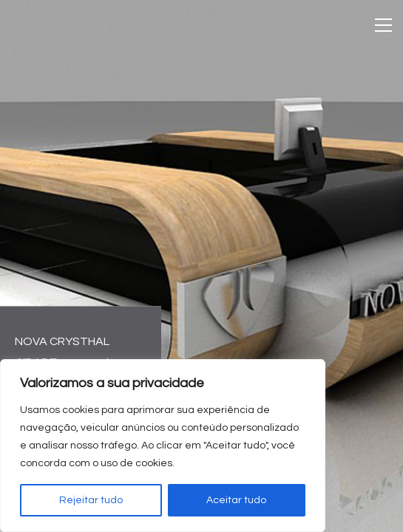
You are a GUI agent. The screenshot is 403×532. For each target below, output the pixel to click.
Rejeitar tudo (91, 500)
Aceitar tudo (236, 500)
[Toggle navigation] (383, 25)
